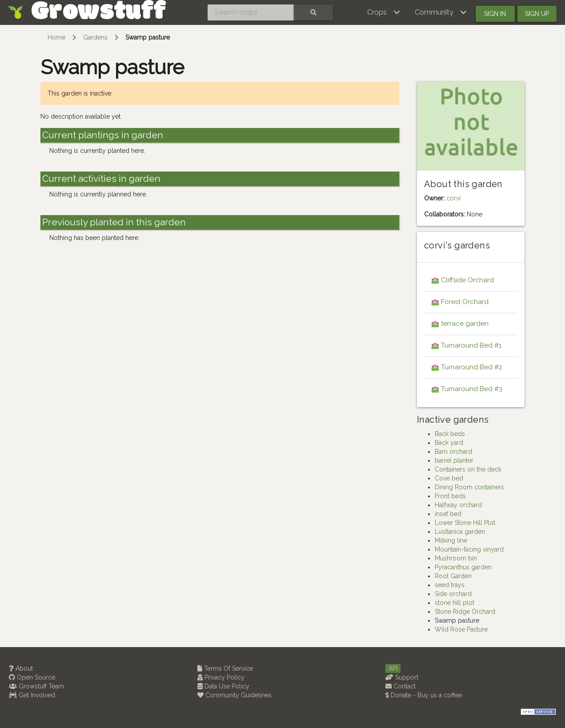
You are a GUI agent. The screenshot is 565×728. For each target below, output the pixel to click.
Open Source (32, 677)
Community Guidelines (234, 695)
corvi (453, 198)
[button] (384, 12)
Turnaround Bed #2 (472, 367)
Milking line (451, 540)
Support (402, 677)
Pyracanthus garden (463, 567)
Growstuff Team (36, 686)
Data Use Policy (223, 686)
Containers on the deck (468, 469)
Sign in (495, 14)
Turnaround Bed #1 (471, 345)
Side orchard (453, 594)
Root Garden (453, 576)
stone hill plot (455, 603)
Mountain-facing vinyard (469, 549)
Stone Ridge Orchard (465, 612)
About (21, 668)
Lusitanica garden (460, 532)
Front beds (450, 496)
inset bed (448, 514)
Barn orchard (453, 452)
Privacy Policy (221, 677)
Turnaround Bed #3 (472, 389)
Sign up (537, 14)
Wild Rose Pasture (461, 629)
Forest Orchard (465, 302)
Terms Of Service (225, 668)
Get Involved (32, 695)
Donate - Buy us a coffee (424, 695)
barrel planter (454, 460)
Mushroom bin (456, 558)
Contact (401, 686)
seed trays (450, 585)
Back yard (449, 443)
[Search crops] (251, 12)
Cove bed (449, 478)
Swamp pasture (148, 37)
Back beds (450, 434)
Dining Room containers (469, 487)
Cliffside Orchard (467, 280)
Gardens (95, 37)
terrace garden (465, 324)
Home (56, 37)
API (393, 668)
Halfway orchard (458, 505)
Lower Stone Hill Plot (465, 523)
